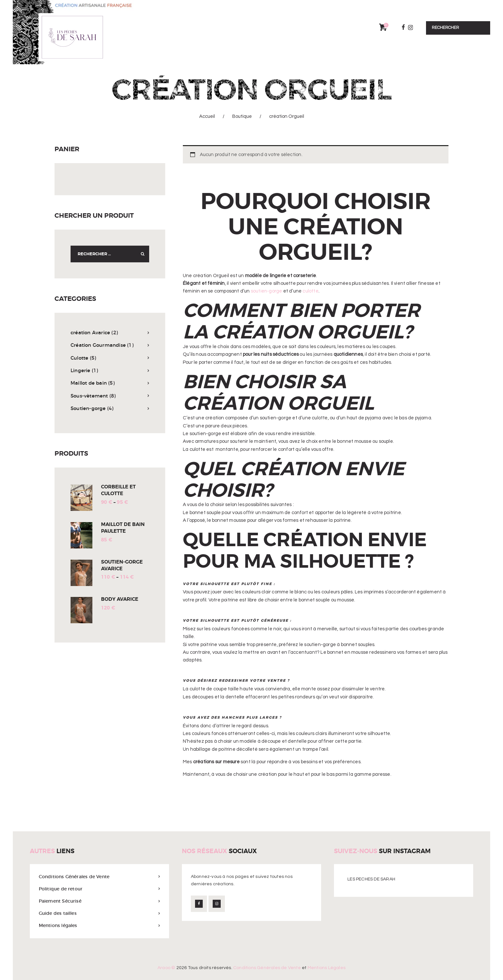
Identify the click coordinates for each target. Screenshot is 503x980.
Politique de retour (61, 889)
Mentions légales (58, 925)
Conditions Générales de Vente (74, 877)
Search (141, 254)
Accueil (207, 116)
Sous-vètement (89, 396)
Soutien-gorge (88, 408)
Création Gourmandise (98, 345)
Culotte (79, 358)
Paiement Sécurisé (60, 901)
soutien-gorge (267, 291)
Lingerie (81, 370)
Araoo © (166, 968)
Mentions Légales (327, 968)
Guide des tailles (58, 913)
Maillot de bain (89, 383)
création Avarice (90, 332)
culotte (310, 291)
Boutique (242, 116)
